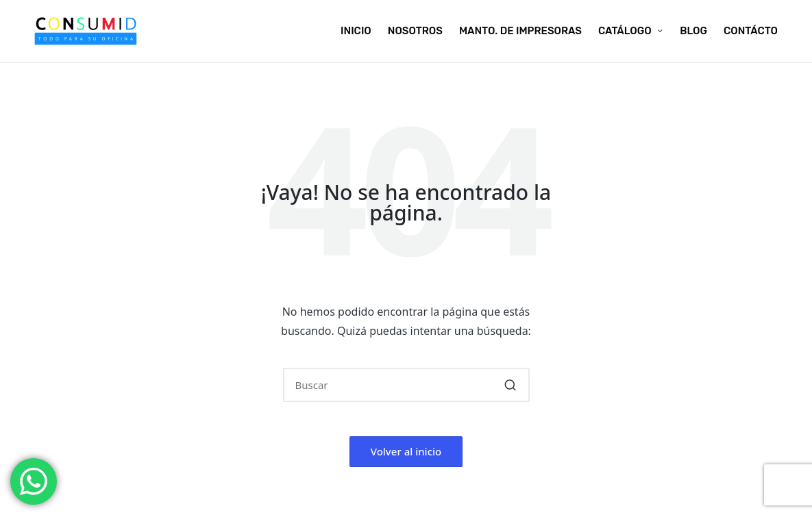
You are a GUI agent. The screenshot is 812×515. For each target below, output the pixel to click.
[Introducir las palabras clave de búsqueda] (406, 385)
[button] (511, 385)
